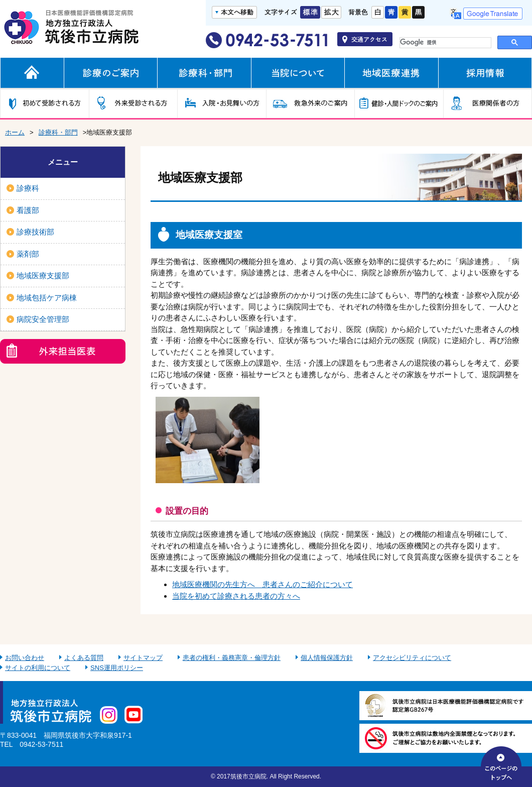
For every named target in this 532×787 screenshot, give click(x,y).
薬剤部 (28, 254)
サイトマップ (143, 658)
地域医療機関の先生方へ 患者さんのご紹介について (262, 584)
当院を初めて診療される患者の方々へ (236, 596)
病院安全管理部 (43, 319)
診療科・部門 (58, 132)
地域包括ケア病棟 (47, 298)
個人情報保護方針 (327, 658)
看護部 (28, 210)
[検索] (443, 43)
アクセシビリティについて (412, 658)
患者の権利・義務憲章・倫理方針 (232, 658)
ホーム (15, 132)
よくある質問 (84, 658)
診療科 (28, 188)
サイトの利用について (38, 668)
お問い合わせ (25, 658)
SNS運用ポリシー (117, 668)
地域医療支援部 (43, 275)
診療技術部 (35, 232)
